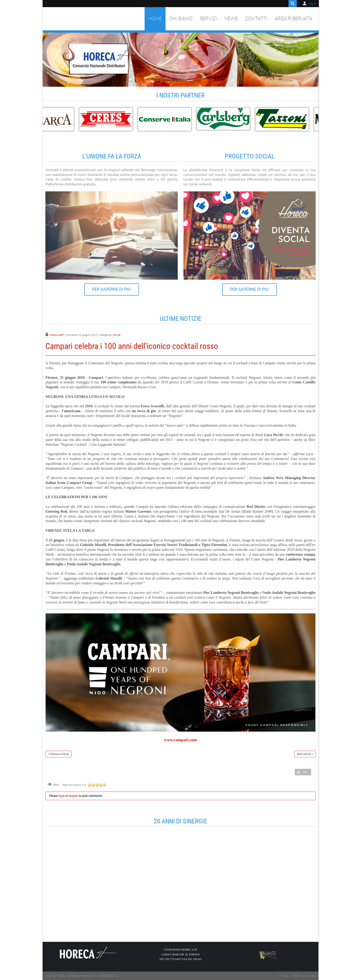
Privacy (284, 976)
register (73, 796)
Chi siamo (181, 19)
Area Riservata (294, 19)
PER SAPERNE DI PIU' (112, 289)
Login (312, 4)
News (231, 19)
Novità (117, 335)
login (62, 796)
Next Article (304, 754)
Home (155, 19)
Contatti (256, 19)
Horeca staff (57, 335)
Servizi (208, 19)
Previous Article (59, 754)
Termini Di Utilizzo (304, 976)
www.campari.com (181, 740)
